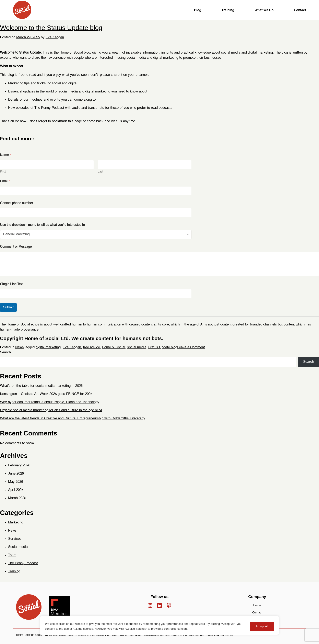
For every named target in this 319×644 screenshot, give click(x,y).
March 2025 (17, 498)
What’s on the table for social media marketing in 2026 (41, 386)
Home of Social (114, 347)
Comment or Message (16, 247)
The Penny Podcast (23, 563)
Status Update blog (163, 347)
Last (100, 172)
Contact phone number (16, 203)
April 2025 (16, 490)
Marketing (16, 523)
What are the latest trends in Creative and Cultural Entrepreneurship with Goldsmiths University (73, 418)
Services (15, 539)
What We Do (264, 10)
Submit (8, 307)
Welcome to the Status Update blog (51, 28)
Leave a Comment (191, 347)
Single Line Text (12, 284)
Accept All (262, 626)
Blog (198, 10)
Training (228, 10)
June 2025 (16, 474)
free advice (91, 347)
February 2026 (19, 465)
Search (5, 352)
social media (137, 347)
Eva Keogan (55, 37)
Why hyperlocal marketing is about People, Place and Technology (50, 402)
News (20, 347)
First (3, 172)
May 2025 (16, 482)
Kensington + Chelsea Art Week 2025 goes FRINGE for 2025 (46, 394)
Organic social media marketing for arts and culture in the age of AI (51, 410)
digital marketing (48, 347)
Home (257, 606)
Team (12, 555)
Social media (18, 547)
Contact (300, 10)
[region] (159, 625)
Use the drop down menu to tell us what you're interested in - (43, 225)
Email (5, 181)
